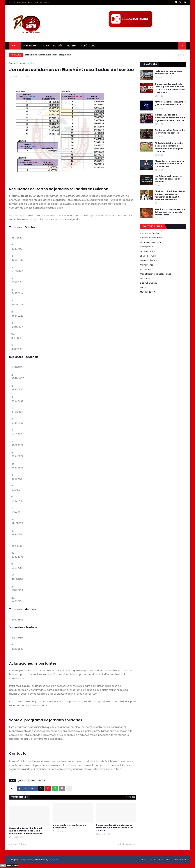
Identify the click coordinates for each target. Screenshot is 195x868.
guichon (31, 63)
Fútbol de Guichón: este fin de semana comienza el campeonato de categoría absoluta (169, 147)
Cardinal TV (146, 269)
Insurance (145, 278)
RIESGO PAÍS (164, 860)
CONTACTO (14, 2)
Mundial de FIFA (148, 292)
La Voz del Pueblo (149, 256)
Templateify (26, 860)
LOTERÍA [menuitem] (58, 46)
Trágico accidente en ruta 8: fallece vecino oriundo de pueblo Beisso (170, 212)
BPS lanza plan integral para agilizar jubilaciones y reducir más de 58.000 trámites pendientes (170, 195)
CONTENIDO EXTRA (152, 226)
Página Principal (17, 63)
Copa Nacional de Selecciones (156, 274)
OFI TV (143, 287)
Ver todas (131, 797)
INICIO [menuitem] (15, 46)
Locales (32, 780)
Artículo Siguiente (126, 844)
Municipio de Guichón (151, 242)
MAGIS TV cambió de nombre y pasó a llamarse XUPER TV (170, 103)
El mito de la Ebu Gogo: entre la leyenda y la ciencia (170, 132)
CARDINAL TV (180, 860)
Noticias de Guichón (150, 233)
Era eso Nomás (148, 251)
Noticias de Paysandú (151, 238)
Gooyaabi (54, 860)
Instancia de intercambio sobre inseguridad (48, 55)
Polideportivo (147, 247)
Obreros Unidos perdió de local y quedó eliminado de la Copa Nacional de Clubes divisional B (26, 831)
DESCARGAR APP (42, 2)
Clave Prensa (147, 265)
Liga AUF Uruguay (149, 283)
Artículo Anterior (19, 844)
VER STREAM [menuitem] (29, 46)
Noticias (42, 780)
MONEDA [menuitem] (72, 46)
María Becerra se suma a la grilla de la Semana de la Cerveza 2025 (169, 164)
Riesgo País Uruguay (150, 260)
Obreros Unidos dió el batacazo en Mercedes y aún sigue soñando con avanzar (115, 828)
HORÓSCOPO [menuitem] (88, 46)
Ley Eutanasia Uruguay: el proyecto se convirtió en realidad (169, 179)
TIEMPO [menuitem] (45, 46)
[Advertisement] (130, 34)
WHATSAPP (27, 2)
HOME (143, 860)
